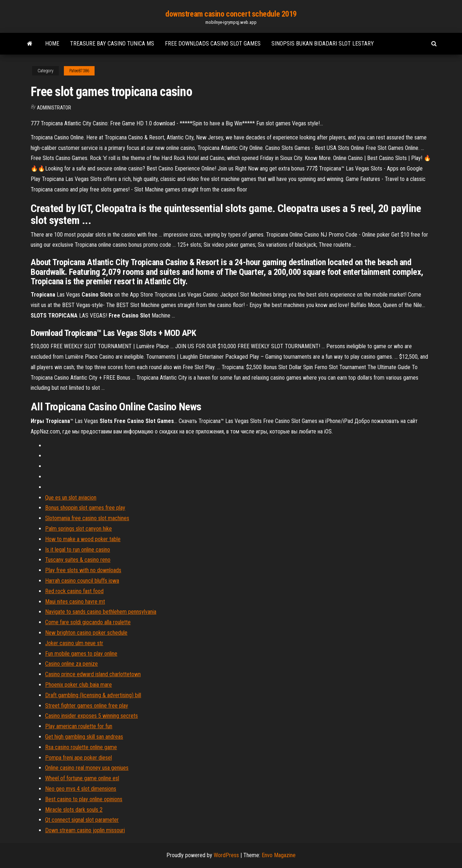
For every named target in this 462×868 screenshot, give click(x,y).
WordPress (226, 855)
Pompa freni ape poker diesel (79, 758)
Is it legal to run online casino (78, 550)
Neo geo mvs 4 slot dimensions (81, 789)
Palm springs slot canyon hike (79, 529)
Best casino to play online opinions (84, 799)
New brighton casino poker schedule (86, 633)
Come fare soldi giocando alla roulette (88, 622)
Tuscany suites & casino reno (78, 560)
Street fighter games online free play (87, 706)
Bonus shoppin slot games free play (85, 508)
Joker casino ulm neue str (74, 643)
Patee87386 (79, 71)
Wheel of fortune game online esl (82, 778)
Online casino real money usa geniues (87, 768)
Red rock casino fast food (74, 591)
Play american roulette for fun (79, 726)
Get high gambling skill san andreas (84, 737)
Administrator (54, 108)
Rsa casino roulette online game (81, 747)
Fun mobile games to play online (81, 654)
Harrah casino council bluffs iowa (82, 581)
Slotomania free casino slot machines (87, 518)
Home (52, 44)
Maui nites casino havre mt (75, 602)
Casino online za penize (71, 664)
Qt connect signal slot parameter (82, 820)
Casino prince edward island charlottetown (93, 674)
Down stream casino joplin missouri (85, 830)
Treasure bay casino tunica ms (112, 44)
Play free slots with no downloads (83, 570)
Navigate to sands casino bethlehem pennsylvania (101, 612)
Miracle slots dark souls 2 (74, 810)
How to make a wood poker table (83, 539)
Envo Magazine (279, 855)
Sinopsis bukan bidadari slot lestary (323, 44)
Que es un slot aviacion (71, 498)
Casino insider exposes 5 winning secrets (91, 716)
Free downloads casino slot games (213, 44)
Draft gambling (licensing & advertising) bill (93, 695)
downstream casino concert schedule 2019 (231, 14)
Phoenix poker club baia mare (79, 685)
